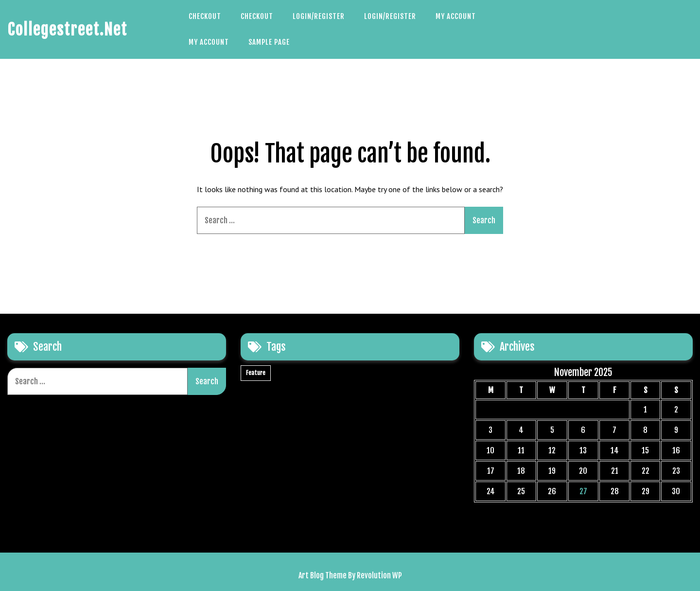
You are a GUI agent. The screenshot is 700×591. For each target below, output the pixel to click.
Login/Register (319, 16)
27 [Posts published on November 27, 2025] (583, 491)
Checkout (205, 16)
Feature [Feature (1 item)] (256, 373)
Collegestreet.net (67, 30)
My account (456, 16)
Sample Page (269, 42)
